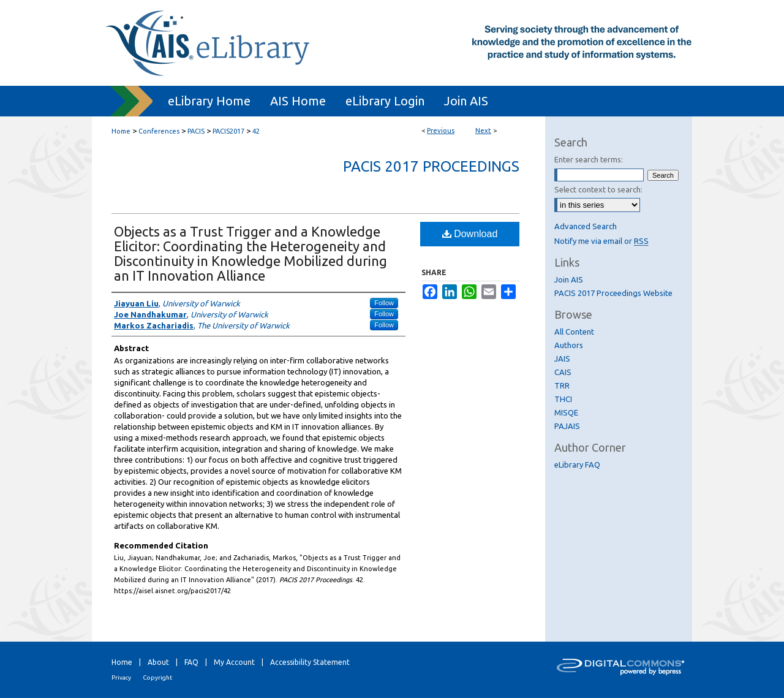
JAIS (562, 358)
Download (470, 234)
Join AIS (569, 279)
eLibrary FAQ (577, 465)
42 (256, 131)
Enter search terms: (589, 159)
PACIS (196, 131)
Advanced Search (586, 226)
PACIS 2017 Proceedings (431, 166)
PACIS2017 (228, 131)
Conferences (159, 131)
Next (483, 131)
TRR (562, 385)
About (158, 662)
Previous (441, 131)
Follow (384, 303)
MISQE (566, 412)
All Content (574, 332)
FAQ (191, 662)
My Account (234, 662)
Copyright (157, 677)
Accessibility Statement (310, 662)
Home (121, 131)
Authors (569, 345)
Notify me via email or (601, 241)
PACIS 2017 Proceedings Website (613, 293)
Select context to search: (598, 189)
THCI (563, 399)
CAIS (563, 372)
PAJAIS (567, 426)
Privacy (121, 677)
